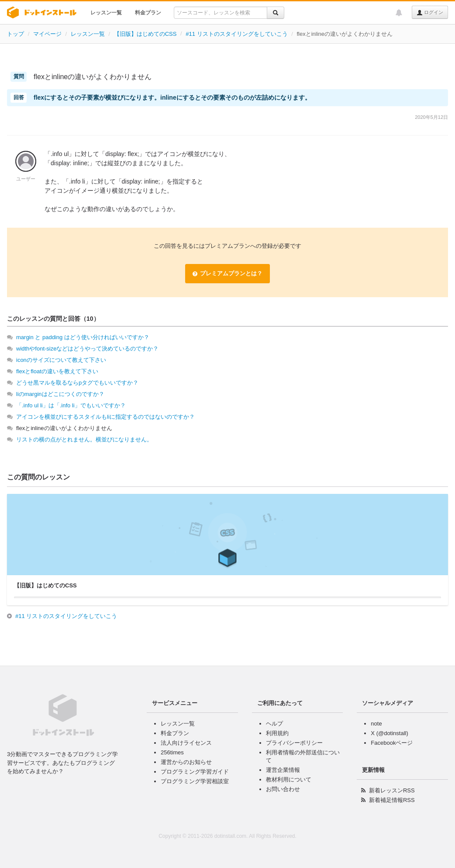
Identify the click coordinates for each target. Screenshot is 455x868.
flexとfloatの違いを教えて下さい (57, 371)
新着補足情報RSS (392, 800)
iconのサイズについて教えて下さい (61, 360)
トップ (16, 34)
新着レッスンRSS (392, 790)
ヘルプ (274, 724)
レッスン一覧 (106, 13)
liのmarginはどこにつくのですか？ (60, 394)
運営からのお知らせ (186, 762)
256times (172, 752)
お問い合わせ (283, 789)
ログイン (430, 13)
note (376, 724)
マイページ (47, 34)
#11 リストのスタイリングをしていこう (236, 34)
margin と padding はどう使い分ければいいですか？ (83, 337)
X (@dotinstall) (389, 733)
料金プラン (148, 13)
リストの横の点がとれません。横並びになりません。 (84, 439)
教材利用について (289, 779)
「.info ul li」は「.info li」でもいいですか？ (71, 405)
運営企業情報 (283, 770)
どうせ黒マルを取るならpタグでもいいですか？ (77, 383)
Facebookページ (392, 743)
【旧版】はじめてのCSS (145, 34)
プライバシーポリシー (294, 743)
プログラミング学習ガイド (195, 772)
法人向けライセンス (186, 743)
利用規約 (277, 733)
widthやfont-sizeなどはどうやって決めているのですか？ (87, 349)
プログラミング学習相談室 (195, 781)
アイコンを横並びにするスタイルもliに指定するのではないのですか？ (105, 417)
